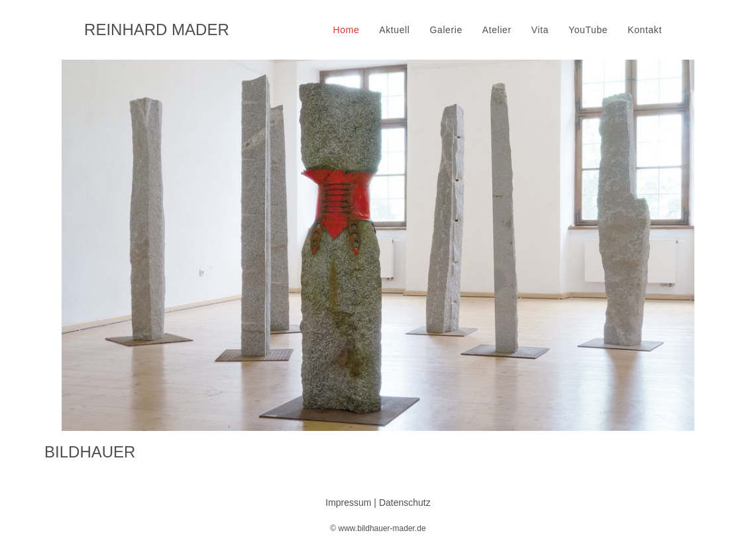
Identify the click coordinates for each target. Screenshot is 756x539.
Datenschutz (405, 503)
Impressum (348, 503)
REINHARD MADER (157, 30)
